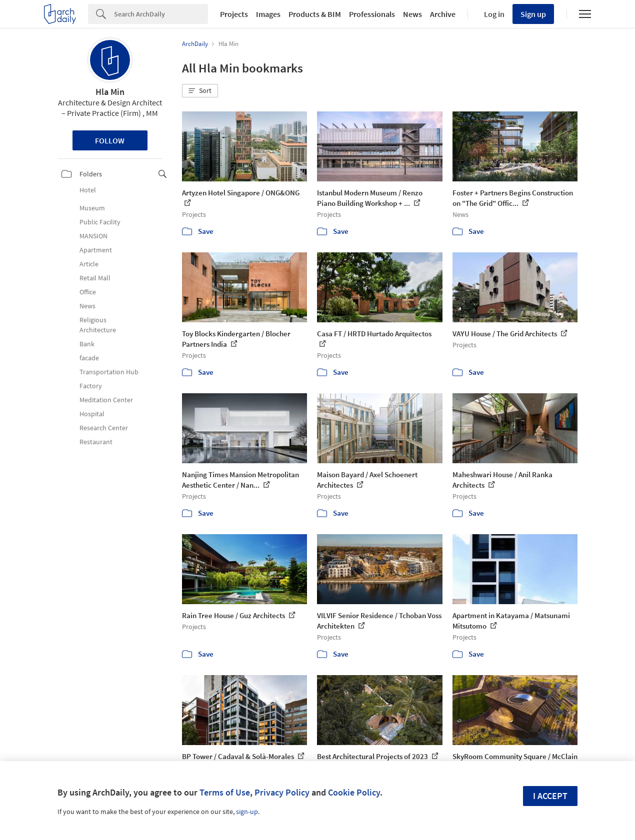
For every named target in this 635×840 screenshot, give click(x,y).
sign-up (247, 812)
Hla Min (110, 92)
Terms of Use (225, 792)
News (412, 14)
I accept (550, 796)
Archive (443, 14)
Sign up (533, 14)
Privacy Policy (282, 792)
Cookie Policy (354, 792)
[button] (200, 91)
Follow (110, 140)
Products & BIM (315, 14)
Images (268, 14)
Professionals (372, 14)
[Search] (161, 14)
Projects (234, 14)
